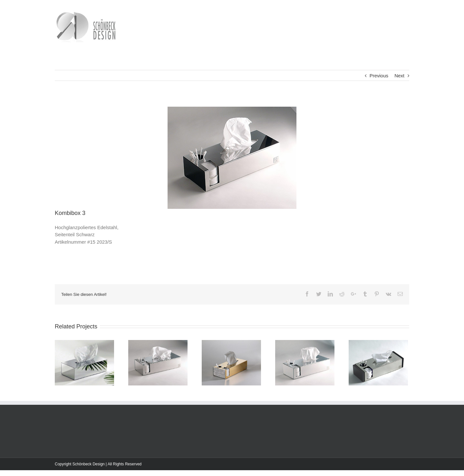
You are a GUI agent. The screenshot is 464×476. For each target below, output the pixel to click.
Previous (379, 76)
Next (399, 76)
